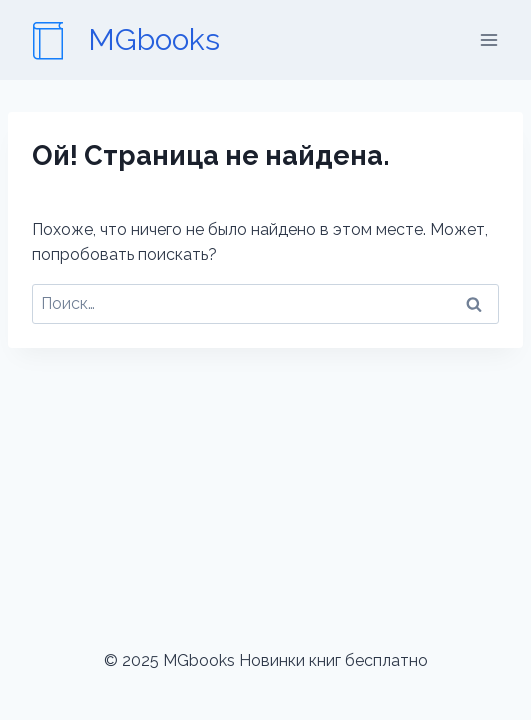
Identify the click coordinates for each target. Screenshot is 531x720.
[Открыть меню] (488, 39)
